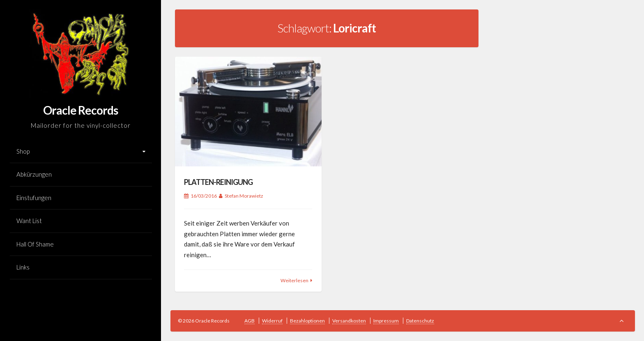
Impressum (386, 321)
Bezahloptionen (307, 321)
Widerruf (272, 321)
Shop (23, 151)
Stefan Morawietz (244, 196)
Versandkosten (349, 321)
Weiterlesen (294, 280)
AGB (250, 321)
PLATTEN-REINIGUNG (218, 182)
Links (23, 267)
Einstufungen (34, 198)
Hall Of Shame (35, 244)
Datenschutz (420, 321)
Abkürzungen (34, 174)
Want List (29, 221)
